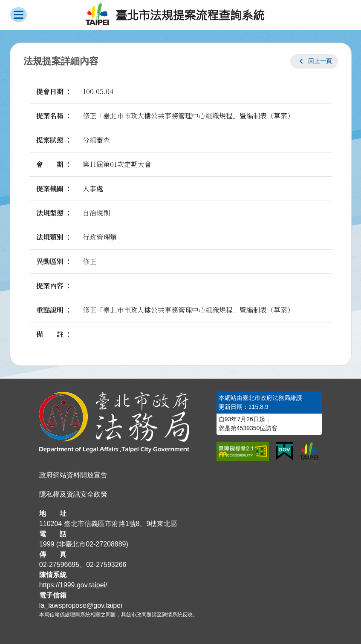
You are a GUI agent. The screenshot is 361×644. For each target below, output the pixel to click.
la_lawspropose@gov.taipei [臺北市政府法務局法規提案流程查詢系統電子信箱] (81, 605)
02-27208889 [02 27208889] (106, 544)
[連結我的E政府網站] (284, 451)
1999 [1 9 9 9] (47, 544)
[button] (314, 61)
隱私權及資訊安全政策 (73, 494)
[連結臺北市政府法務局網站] (121, 422)
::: (3, 396)
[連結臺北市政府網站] (309, 452)
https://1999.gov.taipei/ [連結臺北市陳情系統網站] (73, 585)
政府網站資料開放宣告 (73, 475)
